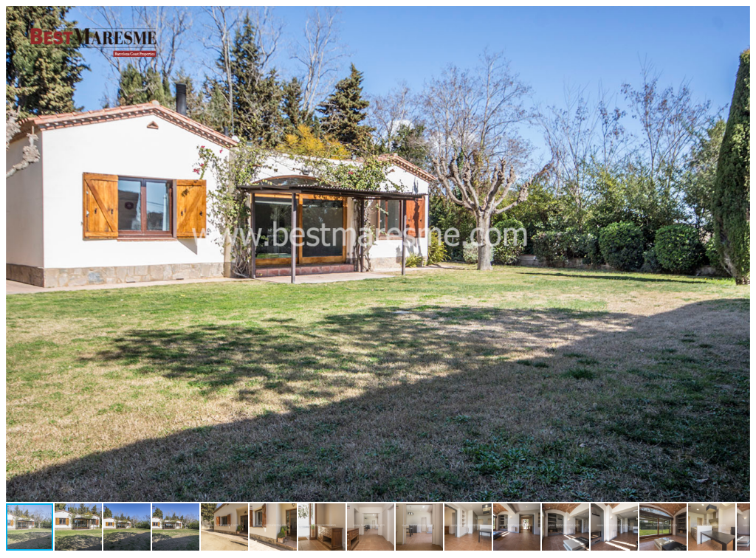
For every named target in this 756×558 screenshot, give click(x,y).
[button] (737, 19)
